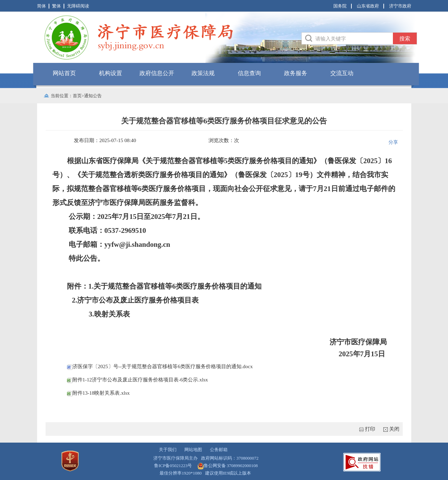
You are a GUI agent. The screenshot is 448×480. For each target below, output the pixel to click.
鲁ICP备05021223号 (173, 466)
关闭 (394, 429)
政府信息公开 (157, 73)
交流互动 (342, 73)
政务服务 (296, 73)
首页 (77, 96)
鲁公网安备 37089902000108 (231, 466)
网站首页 (64, 73)
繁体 (56, 6)
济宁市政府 (400, 6)
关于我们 (168, 450)
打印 (370, 429)
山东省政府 (368, 6)
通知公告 (93, 96)
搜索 (405, 39)
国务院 (340, 6)
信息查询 (249, 73)
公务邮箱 (219, 450)
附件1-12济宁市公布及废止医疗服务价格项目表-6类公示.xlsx (138, 380)
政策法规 (203, 73)
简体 (42, 6)
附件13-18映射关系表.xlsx (98, 393)
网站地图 (193, 450)
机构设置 (111, 73)
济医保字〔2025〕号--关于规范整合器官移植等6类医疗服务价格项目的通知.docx (160, 366)
